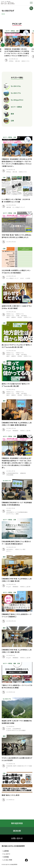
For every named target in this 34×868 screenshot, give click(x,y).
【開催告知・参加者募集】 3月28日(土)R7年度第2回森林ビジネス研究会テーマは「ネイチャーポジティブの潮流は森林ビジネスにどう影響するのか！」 (17, 163)
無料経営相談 (17, 823)
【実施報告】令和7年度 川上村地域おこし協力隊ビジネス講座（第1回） (17, 652)
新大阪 (18, 61)
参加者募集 (10, 476)
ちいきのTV (6, 854)
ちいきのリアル (7, 481)
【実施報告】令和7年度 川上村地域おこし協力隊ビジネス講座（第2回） (17, 581)
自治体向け (10, 550)
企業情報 (5, 851)
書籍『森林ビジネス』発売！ (11, 796)
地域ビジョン (11, 315)
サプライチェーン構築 (13, 515)
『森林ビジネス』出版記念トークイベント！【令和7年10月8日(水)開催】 (17, 687)
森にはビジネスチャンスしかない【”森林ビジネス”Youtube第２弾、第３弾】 (17, 347)
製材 (8, 318)
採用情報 (5, 857)
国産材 (14, 318)
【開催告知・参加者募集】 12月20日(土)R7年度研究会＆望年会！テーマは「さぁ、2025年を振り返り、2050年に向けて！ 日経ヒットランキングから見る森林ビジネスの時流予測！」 (17, 464)
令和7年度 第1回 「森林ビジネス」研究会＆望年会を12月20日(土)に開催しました (17, 237)
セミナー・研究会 (10, 31)
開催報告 (16, 431)
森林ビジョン (28, 318)
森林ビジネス (26, 61)
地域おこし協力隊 (26, 431)
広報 (17, 31)
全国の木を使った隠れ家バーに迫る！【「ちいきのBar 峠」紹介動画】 (17, 308)
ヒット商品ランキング (19, 208)
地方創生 (24, 316)
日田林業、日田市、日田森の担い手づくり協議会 (19, 768)
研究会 (12, 61)
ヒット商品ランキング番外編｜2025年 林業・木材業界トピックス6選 (16, 201)
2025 (22, 279)
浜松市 (9, 511)
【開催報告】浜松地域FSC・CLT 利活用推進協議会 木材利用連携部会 (17, 505)
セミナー (9, 552)
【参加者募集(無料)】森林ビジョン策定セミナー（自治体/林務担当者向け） (16, 543)
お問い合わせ (17, 838)
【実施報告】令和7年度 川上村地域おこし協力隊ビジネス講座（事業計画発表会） (17, 425)
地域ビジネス (11, 316)
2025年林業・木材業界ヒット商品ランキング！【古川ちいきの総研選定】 (16, 272)
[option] (17, 46)
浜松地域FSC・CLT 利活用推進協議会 (17, 513)
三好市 (9, 729)
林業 (18, 316)
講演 (4, 402)
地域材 (20, 318)
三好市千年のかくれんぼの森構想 (16, 731)
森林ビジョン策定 (21, 550)
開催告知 (23, 474)
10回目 (28, 279)
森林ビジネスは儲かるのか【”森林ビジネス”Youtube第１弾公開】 (16, 386)
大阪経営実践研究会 (13, 474)
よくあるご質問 (7, 860)
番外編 (9, 208)
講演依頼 (17, 831)
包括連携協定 (17, 729)
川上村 (9, 431)
